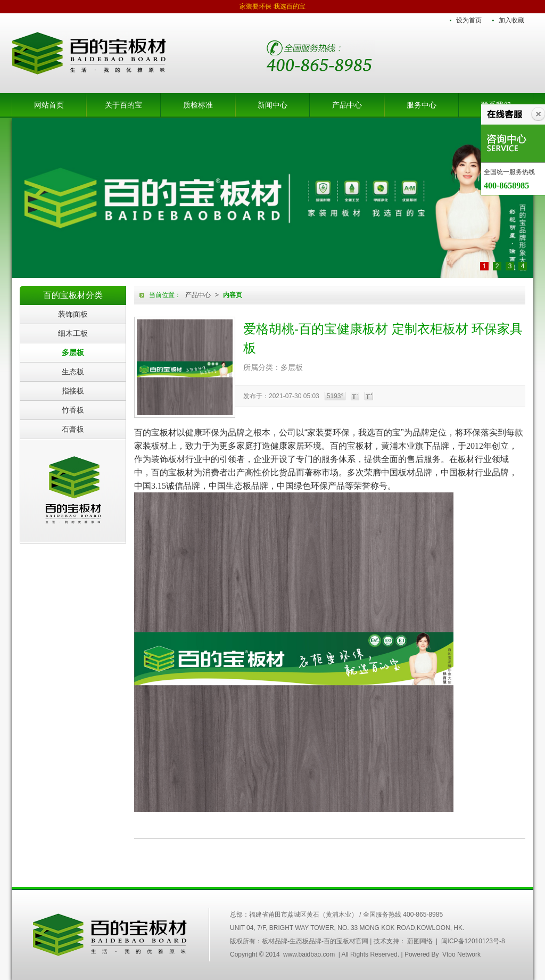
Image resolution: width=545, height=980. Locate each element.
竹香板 (73, 410)
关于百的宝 (123, 105)
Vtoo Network (461, 954)
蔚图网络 (420, 941)
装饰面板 (73, 314)
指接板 (73, 391)
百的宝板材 (73, 491)
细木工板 (73, 333)
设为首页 (469, 20)
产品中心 (347, 105)
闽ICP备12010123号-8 (473, 941)
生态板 (73, 372)
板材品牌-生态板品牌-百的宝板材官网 (89, 53)
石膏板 (73, 429)
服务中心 (422, 105)
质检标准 (198, 105)
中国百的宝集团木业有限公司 (110, 935)
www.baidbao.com (309, 954)
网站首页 (49, 105)
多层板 (73, 352)
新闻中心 (272, 105)
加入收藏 (511, 20)
